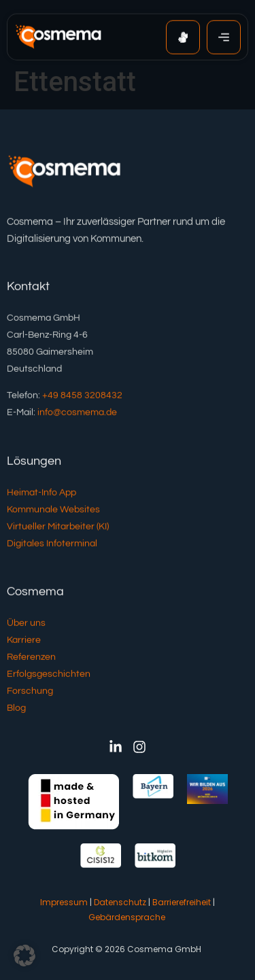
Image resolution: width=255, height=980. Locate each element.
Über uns (26, 624)
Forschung (30, 692)
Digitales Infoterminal (52, 544)
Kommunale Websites (53, 510)
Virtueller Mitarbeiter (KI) (58, 527)
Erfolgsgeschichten (49, 675)
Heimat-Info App (41, 493)
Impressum (64, 902)
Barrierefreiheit (182, 902)
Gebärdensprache (127, 917)
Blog (16, 709)
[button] (24, 956)
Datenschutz (120, 902)
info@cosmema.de (77, 413)
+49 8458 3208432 (82, 396)
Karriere (24, 641)
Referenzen (31, 658)
